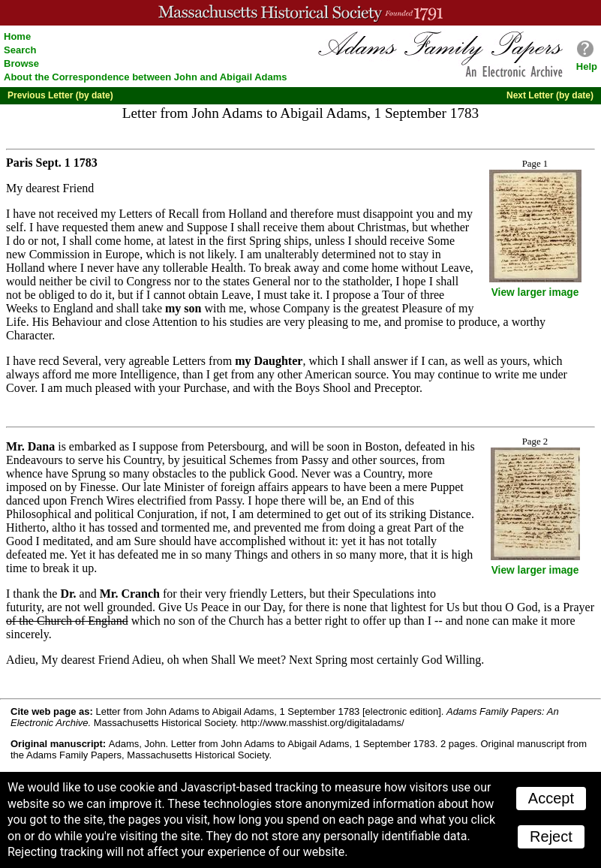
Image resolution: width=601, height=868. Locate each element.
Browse (21, 63)
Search (20, 50)
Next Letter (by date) (550, 95)
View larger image (535, 292)
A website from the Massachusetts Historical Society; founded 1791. (300, 13)
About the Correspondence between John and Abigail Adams (146, 77)
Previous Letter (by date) (60, 95)
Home (17, 36)
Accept (551, 798)
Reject (551, 836)
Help (587, 66)
